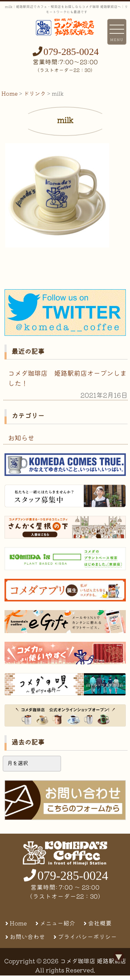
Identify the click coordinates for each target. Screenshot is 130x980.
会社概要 (100, 923)
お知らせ (21, 438)
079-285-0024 (71, 52)
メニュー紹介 (58, 923)
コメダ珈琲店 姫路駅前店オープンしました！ (67, 378)
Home (18, 923)
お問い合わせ (27, 937)
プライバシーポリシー (87, 937)
